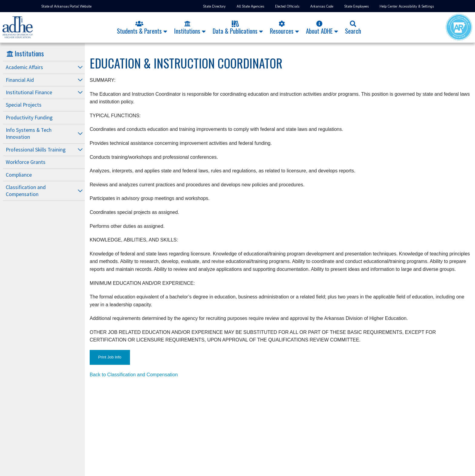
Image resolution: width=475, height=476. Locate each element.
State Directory (214, 7)
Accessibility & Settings (416, 7)
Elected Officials (287, 7)
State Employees (356, 7)
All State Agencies (250, 7)
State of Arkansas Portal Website (66, 7)
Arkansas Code (322, 7)
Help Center (389, 7)
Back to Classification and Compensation (134, 375)
